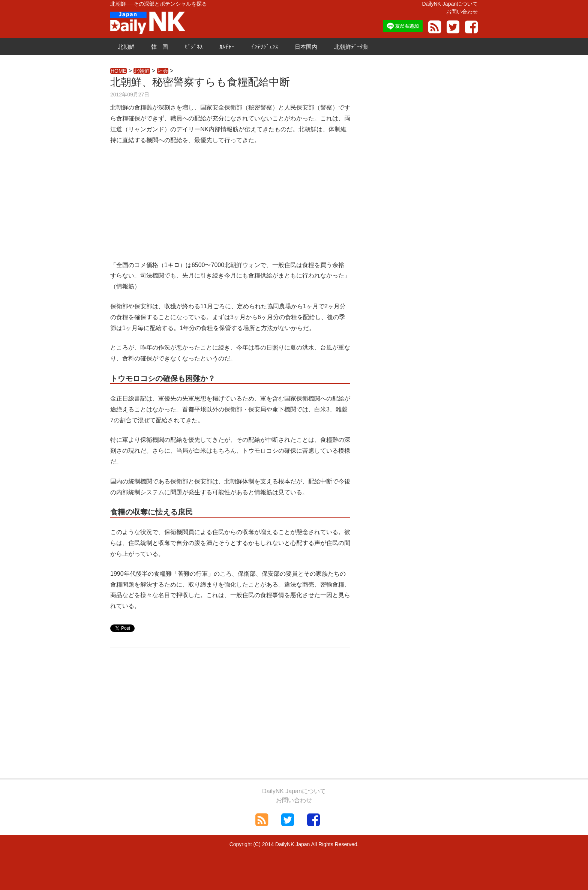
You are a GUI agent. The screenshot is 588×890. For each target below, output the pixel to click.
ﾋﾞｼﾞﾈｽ (194, 47)
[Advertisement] (230, 207)
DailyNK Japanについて (450, 4)
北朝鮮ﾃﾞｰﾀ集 (351, 47)
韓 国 (160, 47)
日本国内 (306, 47)
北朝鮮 (126, 47)
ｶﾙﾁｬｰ (227, 47)
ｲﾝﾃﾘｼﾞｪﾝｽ (265, 47)
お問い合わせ (462, 12)
